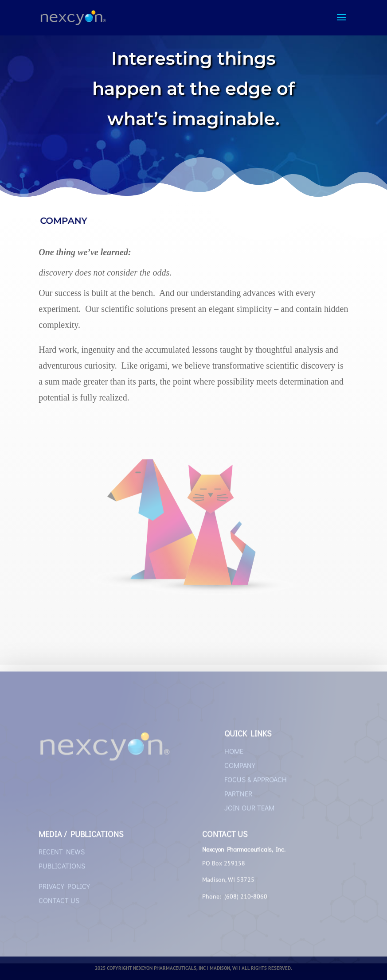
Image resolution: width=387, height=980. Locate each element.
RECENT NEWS (62, 855)
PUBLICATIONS (62, 869)
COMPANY (240, 768)
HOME (234, 754)
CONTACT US (59, 904)
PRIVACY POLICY (64, 889)
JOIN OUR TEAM (249, 811)
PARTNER (238, 797)
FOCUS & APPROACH (256, 783)
